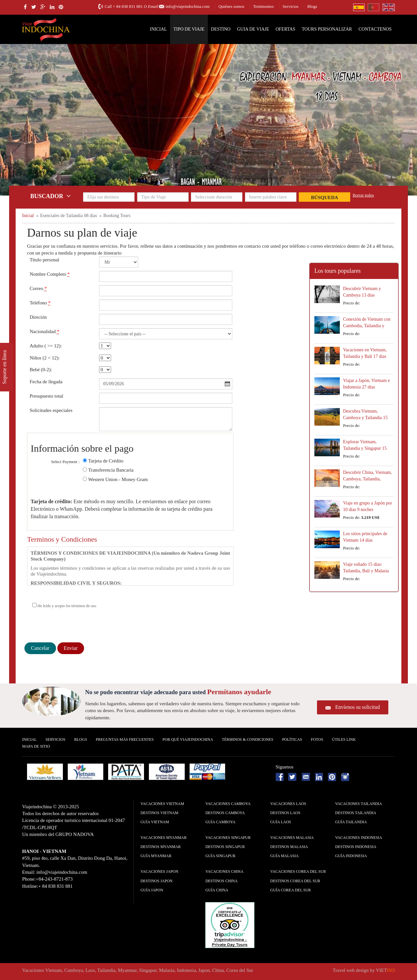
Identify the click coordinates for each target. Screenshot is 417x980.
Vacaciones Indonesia (359, 838)
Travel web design (351, 970)
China (218, 970)
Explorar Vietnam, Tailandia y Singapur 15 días (365, 448)
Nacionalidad (44, 332)
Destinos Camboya (225, 813)
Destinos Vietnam (159, 813)
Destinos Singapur (225, 847)
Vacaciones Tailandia (359, 804)
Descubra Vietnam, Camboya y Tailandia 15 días (365, 418)
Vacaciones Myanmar (163, 838)
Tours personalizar (327, 29)
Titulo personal (44, 260)
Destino (221, 29)
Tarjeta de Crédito (106, 461)
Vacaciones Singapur (228, 838)
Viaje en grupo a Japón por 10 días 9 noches (367, 506)
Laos (90, 970)
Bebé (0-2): (41, 370)
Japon (204, 970)
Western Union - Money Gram (118, 479)
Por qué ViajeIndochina (188, 739)
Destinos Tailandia (356, 813)
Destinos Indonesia (356, 847)
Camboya (74, 970)
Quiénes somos (231, 6)
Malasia (167, 970)
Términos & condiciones (248, 739)
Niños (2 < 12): (45, 358)
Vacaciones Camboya (228, 804)
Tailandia (107, 970)
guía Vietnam (155, 822)
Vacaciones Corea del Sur (298, 871)
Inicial (158, 29)
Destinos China (221, 881)
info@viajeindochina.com (187, 6)
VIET (385, 970)
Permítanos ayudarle (239, 692)
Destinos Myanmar (161, 847)
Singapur (148, 970)
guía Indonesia (351, 856)
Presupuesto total (46, 396)
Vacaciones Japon (159, 871)
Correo (38, 289)
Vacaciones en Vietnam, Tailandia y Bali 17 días (365, 353)
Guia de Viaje (253, 29)
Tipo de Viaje (189, 29)
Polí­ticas (292, 739)
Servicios (291, 6)
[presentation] (74, 626)
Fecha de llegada (46, 382)
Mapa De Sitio (36, 746)
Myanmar (127, 970)
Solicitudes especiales (51, 410)
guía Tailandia (351, 822)
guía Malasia (285, 856)
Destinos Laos (285, 813)
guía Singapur (220, 856)
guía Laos (281, 822)
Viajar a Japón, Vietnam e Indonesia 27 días (367, 384)
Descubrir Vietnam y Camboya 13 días (362, 292)
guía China (217, 890)
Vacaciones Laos (288, 804)
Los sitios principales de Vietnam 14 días (365, 537)
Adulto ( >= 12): (46, 346)
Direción (38, 317)
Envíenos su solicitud (358, 707)
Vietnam (54, 970)
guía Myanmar (156, 856)
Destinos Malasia (289, 847)
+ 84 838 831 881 (128, 6)
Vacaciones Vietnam (162, 804)
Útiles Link (344, 739)
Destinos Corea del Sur (295, 881)
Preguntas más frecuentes (125, 739)
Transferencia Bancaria (111, 470)
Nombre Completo (50, 274)
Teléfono (40, 303)
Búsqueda (325, 197)
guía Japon (152, 890)
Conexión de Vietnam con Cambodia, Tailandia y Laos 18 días (367, 326)
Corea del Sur (240, 970)
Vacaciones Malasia (292, 838)
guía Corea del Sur (291, 890)
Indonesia (186, 970)
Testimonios (263, 6)
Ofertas (285, 29)
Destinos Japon (156, 881)
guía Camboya (220, 822)
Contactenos (375, 29)
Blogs (312, 6)
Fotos (317, 739)
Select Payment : (65, 462)
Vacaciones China (224, 871)
